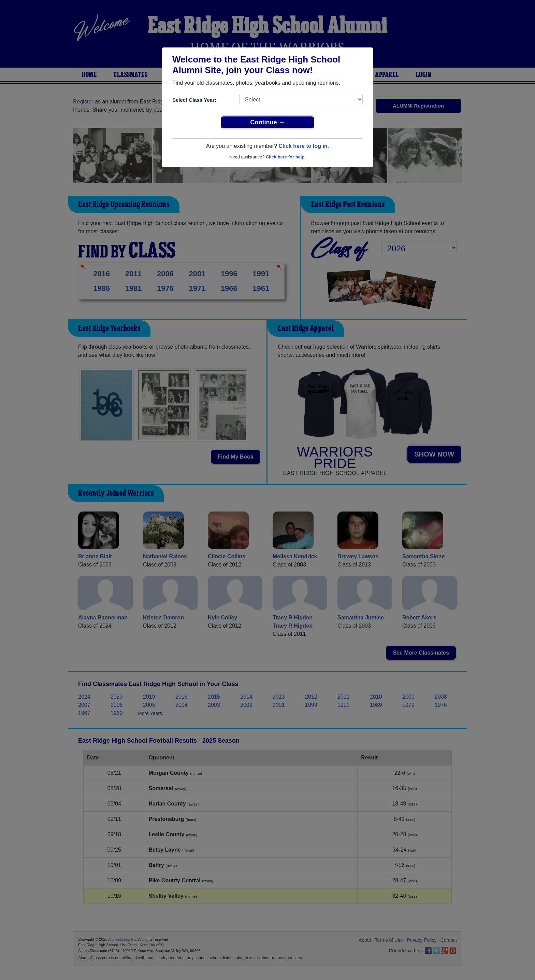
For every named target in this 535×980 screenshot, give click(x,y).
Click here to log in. (304, 146)
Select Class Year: (194, 100)
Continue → (268, 122)
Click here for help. (286, 157)
